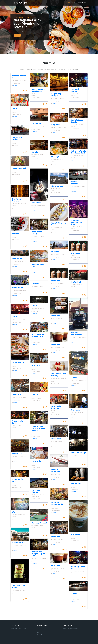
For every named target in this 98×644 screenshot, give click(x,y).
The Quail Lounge (75, 90)
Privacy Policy (82, 2)
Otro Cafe (36, 365)
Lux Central (17, 395)
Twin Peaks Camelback (56, 407)
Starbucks (56, 281)
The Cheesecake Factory (59, 375)
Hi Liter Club (76, 282)
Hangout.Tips (20, 3)
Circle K (74, 378)
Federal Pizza (18, 362)
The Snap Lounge (78, 453)
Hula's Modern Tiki (38, 266)
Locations (40, 631)
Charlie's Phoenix (75, 183)
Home (68, 2)
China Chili (36, 123)
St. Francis (56, 252)
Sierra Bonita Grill (18, 480)
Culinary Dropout (39, 523)
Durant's (16, 317)
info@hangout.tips (21, 629)
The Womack (57, 186)
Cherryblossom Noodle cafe (38, 90)
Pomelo (35, 394)
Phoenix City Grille (18, 422)
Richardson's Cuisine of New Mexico (38, 428)
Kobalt (34, 306)
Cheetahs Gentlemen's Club (76, 222)
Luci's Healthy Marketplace (38, 335)
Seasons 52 (17, 454)
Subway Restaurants (76, 334)
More (17, 35)
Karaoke (35, 284)
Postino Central (19, 168)
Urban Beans (57, 439)
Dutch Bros (36, 203)
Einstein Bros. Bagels (77, 121)
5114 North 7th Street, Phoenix (39, 269)
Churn (15, 108)
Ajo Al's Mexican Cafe (58, 224)
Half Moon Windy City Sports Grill (78, 152)
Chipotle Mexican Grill (57, 503)
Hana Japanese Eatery (39, 233)
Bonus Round (18, 288)
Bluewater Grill (19, 543)
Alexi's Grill (17, 259)
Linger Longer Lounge (57, 95)
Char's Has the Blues (18, 587)
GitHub (74, 2)
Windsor (16, 512)
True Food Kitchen (36, 491)
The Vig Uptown (58, 157)
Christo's (35, 152)
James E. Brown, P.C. (19, 77)
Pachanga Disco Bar (78, 567)
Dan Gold (83, 631)
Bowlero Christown (56, 471)
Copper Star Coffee (17, 138)
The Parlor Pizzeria (17, 200)
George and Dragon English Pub (38, 554)
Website (15, 86)
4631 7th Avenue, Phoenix (19, 590)
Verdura (16, 233)
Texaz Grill (36, 461)
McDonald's (76, 483)
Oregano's (56, 125)
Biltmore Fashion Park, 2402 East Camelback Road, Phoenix (58, 380)
